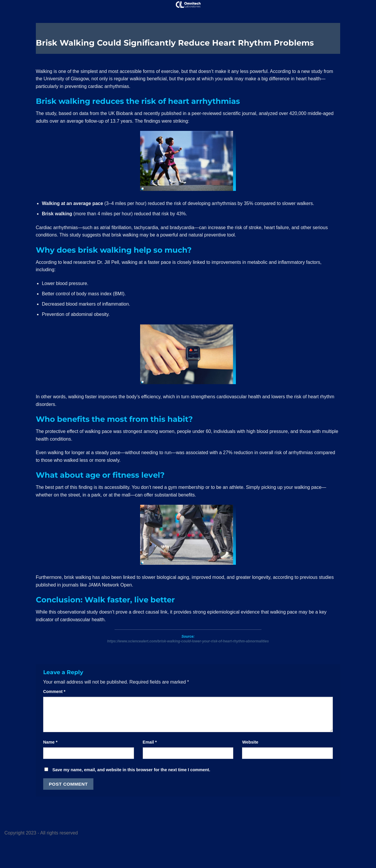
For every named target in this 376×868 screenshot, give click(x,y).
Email (150, 742)
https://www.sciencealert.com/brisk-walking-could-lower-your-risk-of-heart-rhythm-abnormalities (188, 641)
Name (50, 742)
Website (250, 742)
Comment (54, 692)
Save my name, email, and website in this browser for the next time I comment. (131, 770)
